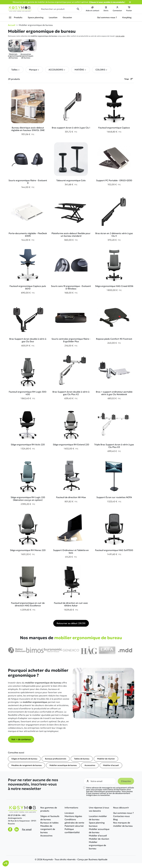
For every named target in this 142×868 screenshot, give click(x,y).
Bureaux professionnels (56, 759)
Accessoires (90, 765)
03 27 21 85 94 (14, 815)
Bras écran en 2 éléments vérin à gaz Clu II (114, 235)
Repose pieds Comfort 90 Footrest (114, 339)
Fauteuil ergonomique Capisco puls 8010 (28, 287)
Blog (115, 819)
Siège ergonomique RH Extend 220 (71, 444)
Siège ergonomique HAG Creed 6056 (114, 286)
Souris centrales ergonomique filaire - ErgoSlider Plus (71, 340)
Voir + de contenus (21, 739)
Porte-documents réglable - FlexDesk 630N (28, 235)
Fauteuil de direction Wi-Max (71, 497)
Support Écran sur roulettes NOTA (114, 497)
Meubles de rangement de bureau (26, 765)
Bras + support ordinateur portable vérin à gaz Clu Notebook (114, 393)
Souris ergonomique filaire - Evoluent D (28, 182)
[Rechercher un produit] (60, 9)
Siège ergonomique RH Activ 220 (28, 444)
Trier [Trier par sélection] (129, 79)
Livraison (69, 813)
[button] (16, 70)
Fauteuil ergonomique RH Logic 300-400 (28, 393)
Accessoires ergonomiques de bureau (26, 49)
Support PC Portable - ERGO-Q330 (114, 180)
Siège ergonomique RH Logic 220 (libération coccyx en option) (28, 499)
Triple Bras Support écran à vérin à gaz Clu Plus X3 (114, 446)
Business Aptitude (98, 859)
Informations (71, 808)
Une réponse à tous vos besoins (99, 809)
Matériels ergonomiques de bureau (13, 49)
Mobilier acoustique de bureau (63, 765)
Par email (27, 829)
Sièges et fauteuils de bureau (24, 759)
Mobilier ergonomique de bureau (97, 845)
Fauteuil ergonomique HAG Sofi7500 (114, 550)
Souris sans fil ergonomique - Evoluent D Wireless (71, 287)
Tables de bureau (82, 759)
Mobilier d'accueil (111, 765)
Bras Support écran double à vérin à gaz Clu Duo (28, 340)
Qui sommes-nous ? (123, 813)
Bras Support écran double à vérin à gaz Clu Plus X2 (71, 393)
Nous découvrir (121, 808)
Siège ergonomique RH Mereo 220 (28, 550)
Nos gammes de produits (49, 809)
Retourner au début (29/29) (71, 623)
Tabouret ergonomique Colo (71, 180)
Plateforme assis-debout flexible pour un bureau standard (71, 235)
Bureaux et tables (49, 823)
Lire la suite (120, 36)
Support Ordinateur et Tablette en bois (71, 551)
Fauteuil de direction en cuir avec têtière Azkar (71, 604)
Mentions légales (73, 816)
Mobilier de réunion (106, 759)
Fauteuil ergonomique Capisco (114, 128)
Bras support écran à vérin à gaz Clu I (71, 128)
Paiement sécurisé (74, 826)
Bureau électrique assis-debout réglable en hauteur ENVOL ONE (28, 129)
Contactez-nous (121, 816)
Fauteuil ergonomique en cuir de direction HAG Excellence (28, 604)
